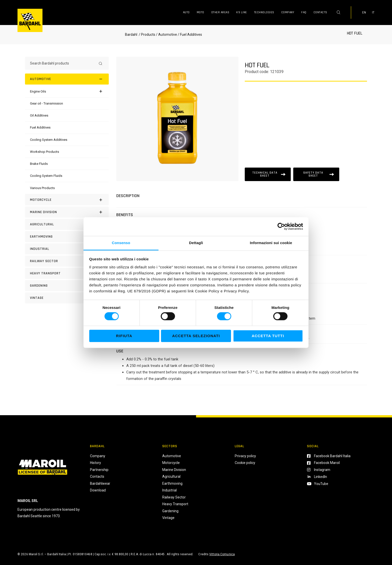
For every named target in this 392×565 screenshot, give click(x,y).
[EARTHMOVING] (67, 237)
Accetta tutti (268, 336)
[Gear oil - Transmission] (46, 103)
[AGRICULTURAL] (67, 224)
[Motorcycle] (67, 200)
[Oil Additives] (39, 115)
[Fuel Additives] (40, 127)
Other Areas (220, 12)
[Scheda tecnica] (268, 174)
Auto (186, 12)
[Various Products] (42, 188)
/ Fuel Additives (189, 35)
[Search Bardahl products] (62, 63)
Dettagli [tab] (196, 243)
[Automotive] (67, 79)
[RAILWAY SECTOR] (67, 261)
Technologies (264, 12)
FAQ (304, 12)
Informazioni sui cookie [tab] (271, 243)
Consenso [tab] (121, 243)
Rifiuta (124, 336)
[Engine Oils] (38, 91)
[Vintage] (67, 298)
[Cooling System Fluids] (46, 176)
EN (364, 13)
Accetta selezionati (196, 336)
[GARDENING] (67, 286)
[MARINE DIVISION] (67, 212)
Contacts (320, 12)
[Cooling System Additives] (49, 140)
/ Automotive (166, 35)
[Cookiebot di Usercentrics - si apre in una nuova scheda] (281, 226)
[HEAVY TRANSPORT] (67, 273)
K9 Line (242, 12)
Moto (200, 12)
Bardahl (131, 35)
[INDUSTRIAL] (67, 249)
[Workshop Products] (44, 152)
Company (288, 12)
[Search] (100, 63)
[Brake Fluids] (39, 164)
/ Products (147, 35)
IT (373, 13)
